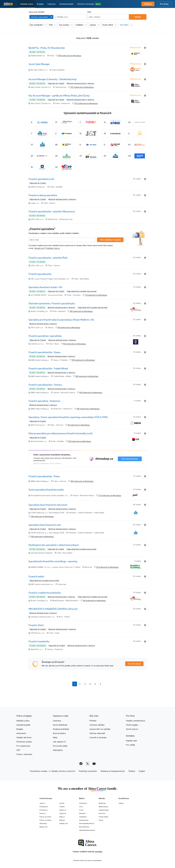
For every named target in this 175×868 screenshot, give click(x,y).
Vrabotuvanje (104, 810)
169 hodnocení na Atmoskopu (83, 360)
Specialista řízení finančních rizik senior (48, 505)
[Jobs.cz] (8, 4)
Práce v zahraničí (24, 754)
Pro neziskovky (23, 746)
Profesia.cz (44, 810)
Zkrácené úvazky (24, 742)
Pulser (101, 820)
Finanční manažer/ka (39, 641)
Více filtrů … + (126, 25)
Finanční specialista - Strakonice (44, 401)
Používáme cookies (39, 771)
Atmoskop (43, 823)
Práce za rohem (45, 820)
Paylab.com (64, 823)
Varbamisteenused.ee (87, 830)
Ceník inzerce (132, 729)
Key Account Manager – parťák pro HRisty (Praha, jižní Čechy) (59, 96)
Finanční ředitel (36, 577)
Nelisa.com (44, 827)
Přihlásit (148, 4)
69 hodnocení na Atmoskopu (69, 327)
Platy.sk (62, 820)
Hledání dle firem (24, 737)
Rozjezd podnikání (61, 729)
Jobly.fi (121, 803)
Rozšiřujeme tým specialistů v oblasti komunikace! (54, 545)
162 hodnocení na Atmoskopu (74, 344)
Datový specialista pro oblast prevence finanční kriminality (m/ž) (61, 433)
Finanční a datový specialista (43, 195)
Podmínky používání (88, 771)
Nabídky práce (27, 4)
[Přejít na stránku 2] (100, 684)
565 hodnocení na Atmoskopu (70, 56)
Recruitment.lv (84, 827)
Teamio (62, 807)
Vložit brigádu (132, 725)
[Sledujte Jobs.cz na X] (87, 764)
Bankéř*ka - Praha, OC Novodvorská (47, 48)
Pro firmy (164, 4)
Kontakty (130, 736)
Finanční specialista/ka (40, 274)
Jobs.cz (42, 803)
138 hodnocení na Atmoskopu (42, 516)
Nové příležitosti (60, 725)
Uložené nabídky (97, 725)
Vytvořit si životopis (89, 4)
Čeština (132, 771)
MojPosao (102, 803)
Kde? (89, 12)
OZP (18, 750)
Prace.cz (43, 813)
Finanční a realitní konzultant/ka (45, 593)
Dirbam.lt (82, 813)
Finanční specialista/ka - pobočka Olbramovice (52, 212)
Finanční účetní (36, 625)
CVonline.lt (83, 803)
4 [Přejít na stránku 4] (90, 684)
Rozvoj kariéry (59, 733)
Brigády (40, 4)
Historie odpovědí (97, 733)
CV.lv (81, 807)
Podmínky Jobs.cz (53, 248)
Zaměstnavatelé (66, 4)
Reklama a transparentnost (113, 771)
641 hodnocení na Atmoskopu (80, 441)
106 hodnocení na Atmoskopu (81, 311)
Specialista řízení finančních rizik (45, 525)
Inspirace (51, 4)
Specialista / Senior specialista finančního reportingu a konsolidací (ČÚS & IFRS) (68, 417)
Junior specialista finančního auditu (46, 490)
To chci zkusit (134, 664)
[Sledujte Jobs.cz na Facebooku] (81, 764)
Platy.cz (62, 817)
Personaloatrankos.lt (87, 823)
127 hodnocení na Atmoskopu (110, 495)
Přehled (93, 721)
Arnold (62, 803)
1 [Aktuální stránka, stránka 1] (76, 685)
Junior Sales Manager (39, 64)
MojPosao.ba (103, 807)
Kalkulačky (58, 750)
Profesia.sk (44, 807)
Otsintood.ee (84, 820)
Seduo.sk (63, 813)
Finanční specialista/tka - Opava (44, 352)
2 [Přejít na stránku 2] (80, 684)
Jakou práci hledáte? (37, 12)
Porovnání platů (60, 746)
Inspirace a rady (61, 716)
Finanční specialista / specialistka (45, 336)
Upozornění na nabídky (100, 729)
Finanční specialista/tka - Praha (44, 476)
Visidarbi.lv (83, 817)
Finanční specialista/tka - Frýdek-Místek (48, 369)
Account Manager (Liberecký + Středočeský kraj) (53, 79)
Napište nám (131, 741)
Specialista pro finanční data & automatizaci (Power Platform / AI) (61, 320)
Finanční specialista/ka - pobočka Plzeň (48, 258)
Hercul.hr (102, 813)
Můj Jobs (94, 716)
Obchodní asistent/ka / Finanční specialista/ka (52, 303)
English (142, 771)
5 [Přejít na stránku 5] (95, 684)
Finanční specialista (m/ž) (41, 179)
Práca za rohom (45, 817)
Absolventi (21, 733)
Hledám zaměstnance (135, 721)
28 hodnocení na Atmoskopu (79, 425)
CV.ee (81, 810)
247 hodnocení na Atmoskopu (82, 87)
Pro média (130, 745)
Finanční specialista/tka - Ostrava (45, 385)
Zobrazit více (39, 248)
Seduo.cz (63, 810)
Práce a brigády (24, 716)
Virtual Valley (103, 817)
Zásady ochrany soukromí (63, 771)
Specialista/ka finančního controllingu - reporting (53, 561)
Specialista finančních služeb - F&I (45, 287)
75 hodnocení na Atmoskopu (96, 295)
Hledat (138, 17)
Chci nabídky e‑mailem (110, 240)
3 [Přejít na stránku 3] (85, 684)
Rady (55, 737)
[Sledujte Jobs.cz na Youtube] (94, 764)
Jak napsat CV (59, 742)
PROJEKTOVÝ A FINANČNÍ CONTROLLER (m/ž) (53, 609)
